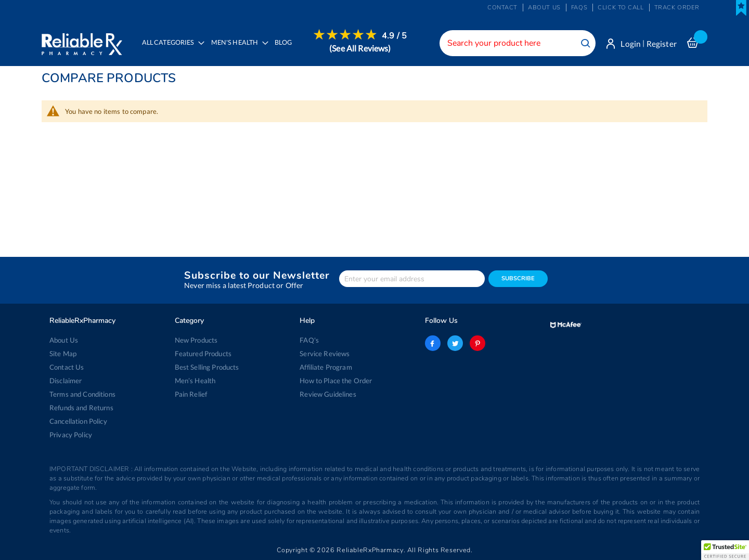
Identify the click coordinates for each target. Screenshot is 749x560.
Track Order (677, 8)
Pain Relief (191, 394)
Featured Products (203, 354)
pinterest (477, 343)
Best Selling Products (207, 367)
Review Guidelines (328, 394)
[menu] (271, 49)
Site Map (63, 354)
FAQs (579, 8)
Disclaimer (66, 381)
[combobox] (518, 43)
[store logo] (82, 42)
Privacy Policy (71, 435)
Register (662, 44)
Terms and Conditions (82, 394)
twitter (455, 343)
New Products (196, 340)
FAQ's (309, 340)
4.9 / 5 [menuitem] (394, 36)
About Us (64, 340)
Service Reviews (325, 354)
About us (544, 8)
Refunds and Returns (81, 408)
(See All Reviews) (360, 48)
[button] (725, 550)
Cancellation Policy (78, 421)
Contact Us (67, 367)
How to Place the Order (336, 381)
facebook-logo (433, 343)
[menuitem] (237, 50)
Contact (502, 8)
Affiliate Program (326, 367)
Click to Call (621, 8)
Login (631, 44)
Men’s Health (195, 381)
